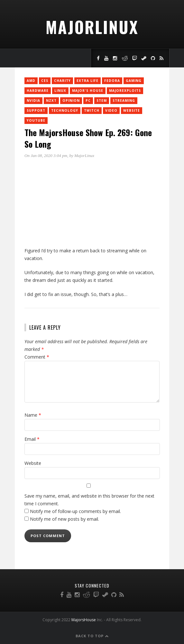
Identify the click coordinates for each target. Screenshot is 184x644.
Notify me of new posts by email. (64, 519)
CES (45, 81)
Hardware (38, 91)
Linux (60, 91)
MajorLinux (92, 27)
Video (111, 110)
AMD (31, 81)
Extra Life (87, 81)
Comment (37, 357)
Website (132, 110)
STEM (102, 100)
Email (32, 439)
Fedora (112, 81)
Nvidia (33, 100)
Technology (65, 110)
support (36, 110)
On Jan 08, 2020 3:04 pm (46, 156)
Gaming (134, 81)
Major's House (88, 91)
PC (88, 100)
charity (62, 81)
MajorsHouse (84, 620)
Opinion (71, 100)
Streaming (124, 100)
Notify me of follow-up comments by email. (75, 511)
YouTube (36, 120)
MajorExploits (125, 91)
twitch (92, 110)
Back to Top (92, 636)
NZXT (51, 100)
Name (33, 415)
